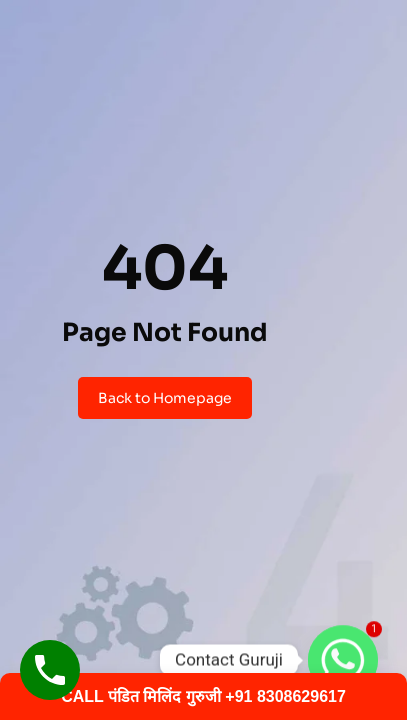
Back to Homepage (165, 398)
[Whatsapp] (343, 660)
